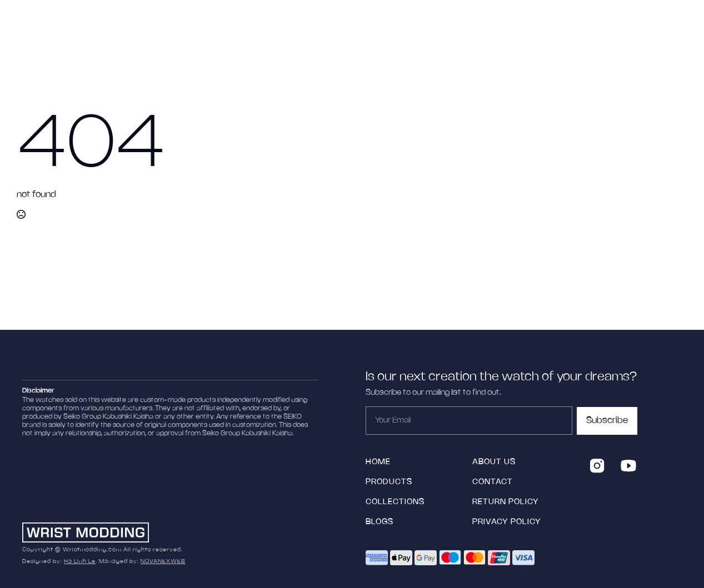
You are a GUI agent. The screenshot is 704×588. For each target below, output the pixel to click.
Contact (493, 482)
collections (395, 502)
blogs (380, 522)
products (389, 482)
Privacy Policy (507, 522)
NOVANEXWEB (163, 562)
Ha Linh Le (80, 562)
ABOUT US (494, 462)
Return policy (506, 502)
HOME (378, 462)
